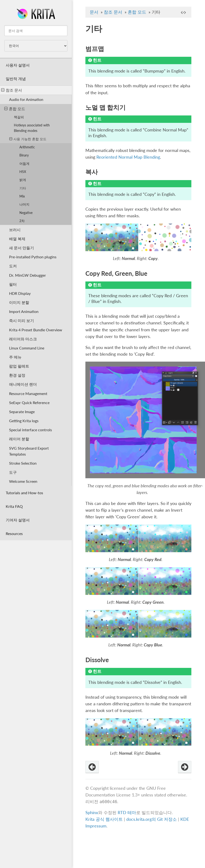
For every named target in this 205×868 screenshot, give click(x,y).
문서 (94, 12)
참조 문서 (12, 90)
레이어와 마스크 (23, 339)
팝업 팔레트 (19, 366)
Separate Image (22, 412)
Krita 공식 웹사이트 (104, 819)
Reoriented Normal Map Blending (128, 157)
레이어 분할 (19, 439)
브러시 (15, 230)
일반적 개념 (16, 79)
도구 (13, 472)
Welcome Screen (23, 481)
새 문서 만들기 (22, 248)
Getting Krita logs (24, 421)
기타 (23, 188)
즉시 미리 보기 (22, 320)
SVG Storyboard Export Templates (29, 451)
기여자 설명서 (18, 520)
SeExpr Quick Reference (29, 403)
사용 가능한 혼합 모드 (28, 139)
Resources (14, 533)
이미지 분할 (19, 302)
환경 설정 (17, 375)
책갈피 (19, 117)
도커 (13, 266)
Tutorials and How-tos (24, 493)
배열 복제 (17, 239)
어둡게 (24, 164)
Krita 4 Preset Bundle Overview (36, 330)
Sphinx (92, 813)
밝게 (23, 180)
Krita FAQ (14, 506)
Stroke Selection (23, 463)
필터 (13, 284)
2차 (22, 221)
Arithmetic (27, 147)
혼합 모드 (15, 109)
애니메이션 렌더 (23, 384)
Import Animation (24, 311)
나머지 (24, 204)
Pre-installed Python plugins (33, 257)
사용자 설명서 (18, 65)
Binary (24, 155)
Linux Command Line (27, 348)
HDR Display (20, 293)
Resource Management (28, 393)
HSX (23, 172)
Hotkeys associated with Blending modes (32, 128)
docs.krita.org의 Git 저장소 (152, 819)
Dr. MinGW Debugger (28, 275)
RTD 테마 (127, 813)
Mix (22, 196)
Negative (26, 213)
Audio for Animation (26, 99)
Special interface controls (30, 430)
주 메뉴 (15, 357)
